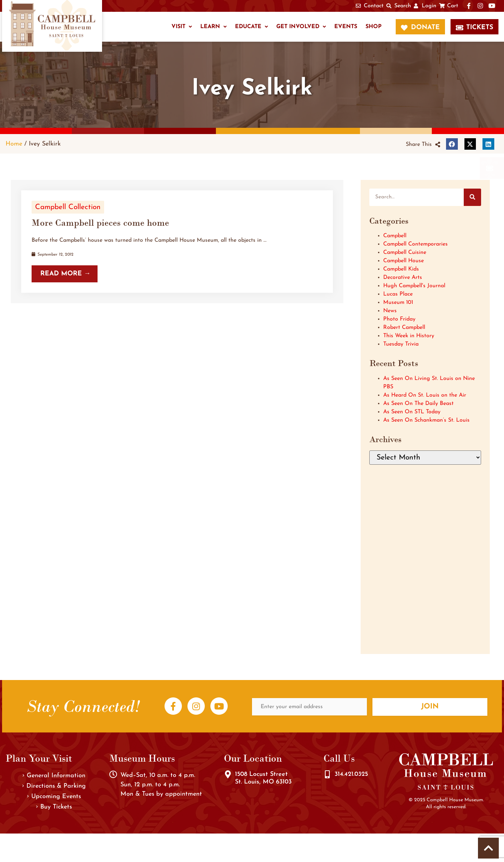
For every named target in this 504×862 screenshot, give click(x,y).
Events (346, 27)
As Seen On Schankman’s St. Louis (426, 420)
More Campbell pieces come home (100, 223)
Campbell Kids (401, 269)
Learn (213, 27)
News (390, 311)
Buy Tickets (54, 807)
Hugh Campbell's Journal (414, 286)
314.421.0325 (351, 774)
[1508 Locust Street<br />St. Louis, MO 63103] (228, 774)
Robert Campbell (404, 328)
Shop (373, 27)
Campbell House (404, 261)
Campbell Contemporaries (415, 244)
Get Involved (301, 27)
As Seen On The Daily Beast (418, 404)
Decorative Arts (403, 277)
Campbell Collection (68, 207)
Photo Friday (399, 319)
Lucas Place (398, 294)
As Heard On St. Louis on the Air (425, 395)
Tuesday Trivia (401, 344)
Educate (251, 27)
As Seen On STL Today (412, 412)
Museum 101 (398, 302)
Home (14, 144)
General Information (54, 776)
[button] (423, 144)
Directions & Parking (54, 786)
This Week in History (409, 336)
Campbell (395, 236)
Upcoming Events (54, 797)
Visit (182, 27)
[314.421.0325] (327, 774)
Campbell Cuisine (405, 252)
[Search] (472, 197)
